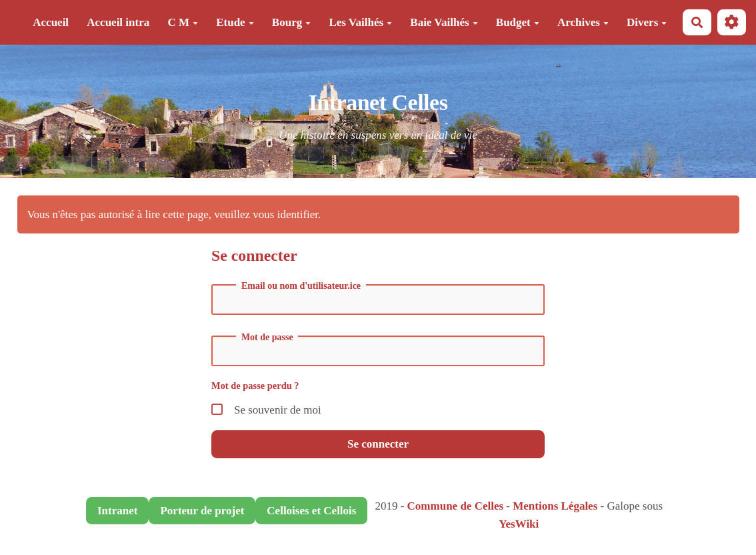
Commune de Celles (455, 506)
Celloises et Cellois (311, 511)
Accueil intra (118, 22)
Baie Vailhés (444, 22)
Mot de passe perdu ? (255, 386)
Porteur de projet (202, 511)
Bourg (291, 22)
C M (183, 22)
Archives (583, 22)
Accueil (51, 22)
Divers (647, 22)
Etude (235, 22)
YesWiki (519, 524)
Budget (518, 22)
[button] (732, 22)
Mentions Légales (555, 506)
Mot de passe (267, 338)
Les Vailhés (360, 22)
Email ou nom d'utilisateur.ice (301, 286)
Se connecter (378, 444)
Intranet (117, 511)
